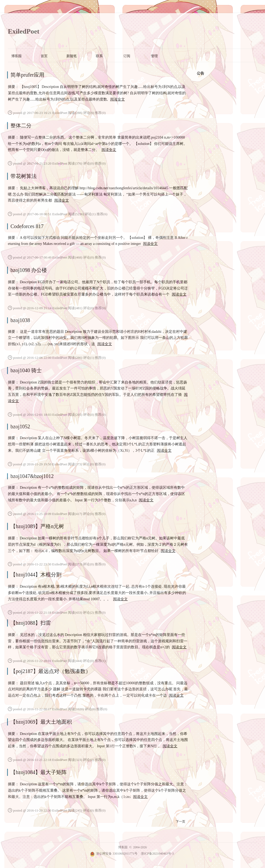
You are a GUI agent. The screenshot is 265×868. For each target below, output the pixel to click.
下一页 (181, 822)
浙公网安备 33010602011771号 (114, 854)
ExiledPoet (24, 31)
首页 (44, 56)
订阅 (127, 56)
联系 (99, 56)
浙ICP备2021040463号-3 (157, 854)
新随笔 (71, 56)
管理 (154, 56)
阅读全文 (118, 99)
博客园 (16, 56)
